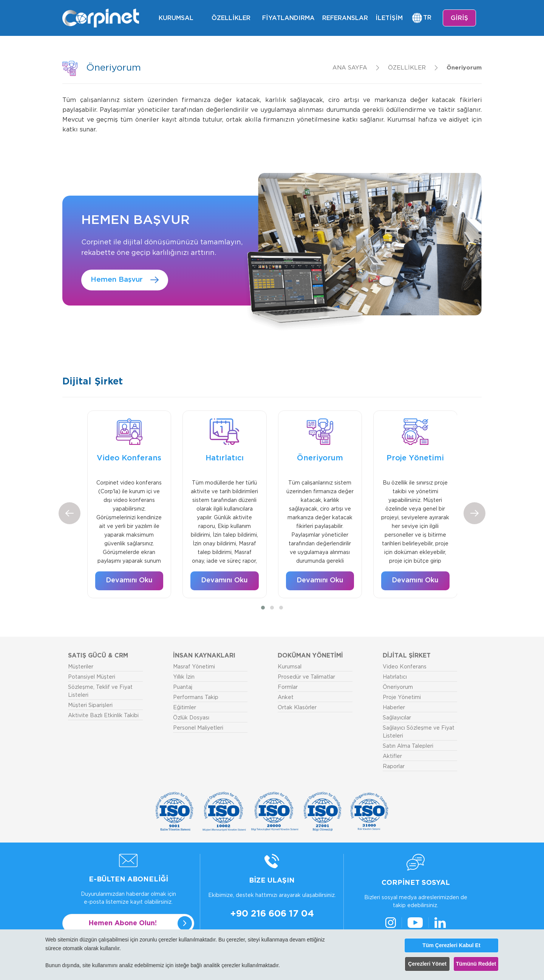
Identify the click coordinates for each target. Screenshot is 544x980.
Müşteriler (81, 667)
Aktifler (392, 756)
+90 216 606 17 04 (272, 914)
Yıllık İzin (184, 677)
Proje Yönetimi (402, 698)
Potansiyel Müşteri (92, 677)
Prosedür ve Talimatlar (306, 677)
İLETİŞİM (389, 18)
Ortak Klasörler (297, 708)
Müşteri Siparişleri (90, 705)
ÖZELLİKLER (231, 18)
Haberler (394, 708)
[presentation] (70, 513)
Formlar (288, 687)
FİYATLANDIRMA (288, 18)
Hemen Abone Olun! (123, 923)
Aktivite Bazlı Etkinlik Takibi (103, 716)
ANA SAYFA (350, 68)
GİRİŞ (459, 18)
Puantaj (183, 687)
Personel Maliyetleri (198, 728)
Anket (286, 698)
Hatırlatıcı (395, 677)
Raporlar (394, 767)
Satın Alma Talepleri (408, 746)
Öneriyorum (464, 68)
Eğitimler (185, 708)
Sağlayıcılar (397, 718)
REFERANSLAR (345, 18)
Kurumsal (290, 667)
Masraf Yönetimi (194, 667)
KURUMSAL (176, 18)
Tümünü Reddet (476, 964)
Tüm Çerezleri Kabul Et (451, 945)
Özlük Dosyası (191, 718)
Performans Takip (196, 698)
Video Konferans (405, 667)
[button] (263, 608)
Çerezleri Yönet (427, 964)
